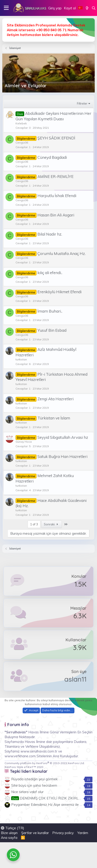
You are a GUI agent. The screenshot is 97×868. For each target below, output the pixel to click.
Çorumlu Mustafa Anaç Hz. (62, 253)
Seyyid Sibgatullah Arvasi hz (63, 437)
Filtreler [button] (82, 103)
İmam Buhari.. (50, 311)
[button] (6, 8)
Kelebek (21, 123)
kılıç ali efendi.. (50, 273)
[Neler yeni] (87, 8)
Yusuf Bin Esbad (52, 330)
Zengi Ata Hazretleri (55, 399)
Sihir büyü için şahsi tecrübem (34, 785)
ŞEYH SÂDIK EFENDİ (56, 138)
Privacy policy (63, 833)
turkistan (21, 359)
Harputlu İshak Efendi (57, 196)
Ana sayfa (9, 838)
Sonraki (52, 524)
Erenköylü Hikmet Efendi (59, 292)
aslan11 (75, 679)
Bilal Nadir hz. (50, 234)
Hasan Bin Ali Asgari (56, 215)
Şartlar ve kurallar (35, 833)
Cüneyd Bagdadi (52, 157)
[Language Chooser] (80, 8)
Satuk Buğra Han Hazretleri (62, 456)
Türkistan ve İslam (54, 418)
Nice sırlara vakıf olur (27, 792)
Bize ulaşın (9, 833)
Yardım (83, 833)
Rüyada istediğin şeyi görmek (34, 779)
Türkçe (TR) (13, 828)
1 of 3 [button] (34, 524)
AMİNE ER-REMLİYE (55, 176)
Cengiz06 (22, 143)
